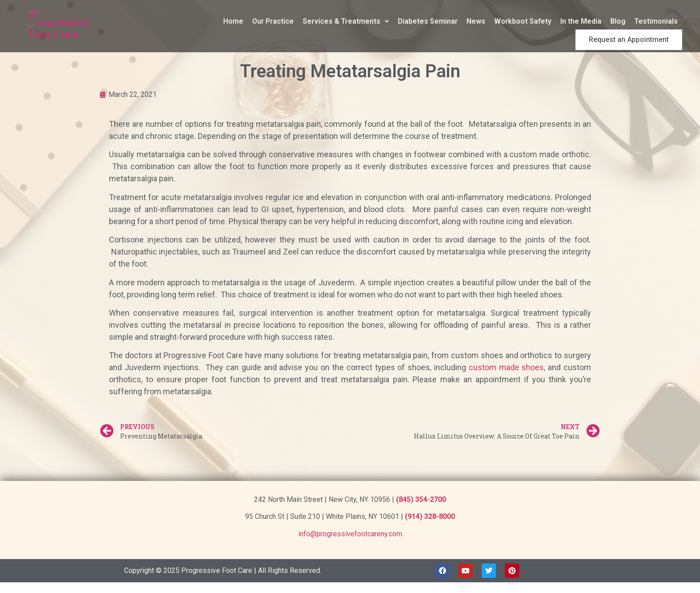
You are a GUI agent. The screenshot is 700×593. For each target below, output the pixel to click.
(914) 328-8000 (430, 516)
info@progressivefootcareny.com (350, 534)
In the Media (493, 21)
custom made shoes (506, 367)
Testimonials (569, 21)
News (388, 21)
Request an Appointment (638, 21)
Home (146, 21)
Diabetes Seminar (340, 21)
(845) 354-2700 (421, 499)
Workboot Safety (435, 21)
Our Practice (185, 21)
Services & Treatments (258, 21)
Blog (530, 21)
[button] (258, 21)
